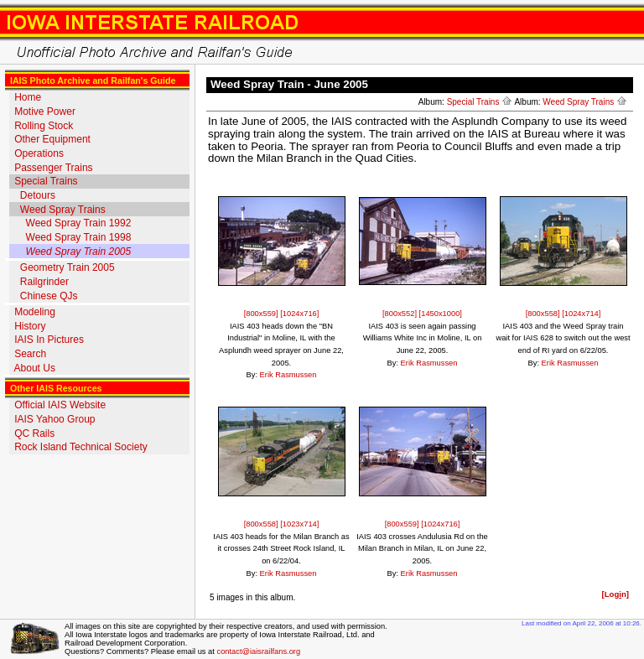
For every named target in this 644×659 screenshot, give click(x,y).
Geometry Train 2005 (68, 267)
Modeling (35, 312)
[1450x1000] (441, 314)
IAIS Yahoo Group (55, 419)
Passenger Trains (53, 168)
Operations (39, 153)
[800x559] (262, 314)
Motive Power (45, 112)
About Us (35, 368)
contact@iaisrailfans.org (258, 651)
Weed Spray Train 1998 (79, 237)
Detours (38, 195)
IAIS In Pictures (49, 340)
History (30, 326)
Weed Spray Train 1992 (79, 223)
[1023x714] (299, 524)
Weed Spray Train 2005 (79, 252)
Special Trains (46, 181)
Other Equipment (52, 139)
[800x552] (401, 314)
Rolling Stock (44, 126)
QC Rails (34, 433)
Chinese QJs (49, 296)
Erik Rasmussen (288, 375)
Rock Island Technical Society (81, 447)
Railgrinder (44, 282)
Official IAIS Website (60, 405)
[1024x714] (581, 314)
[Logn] (615, 594)
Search (30, 354)
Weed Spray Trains (63, 210)
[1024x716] (299, 314)
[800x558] (544, 314)
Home (28, 97)
